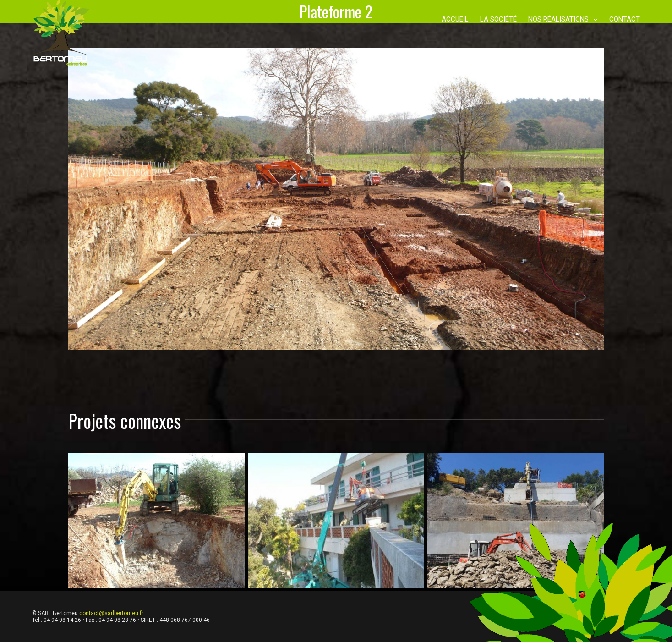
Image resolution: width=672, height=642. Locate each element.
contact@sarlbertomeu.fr (111, 613)
